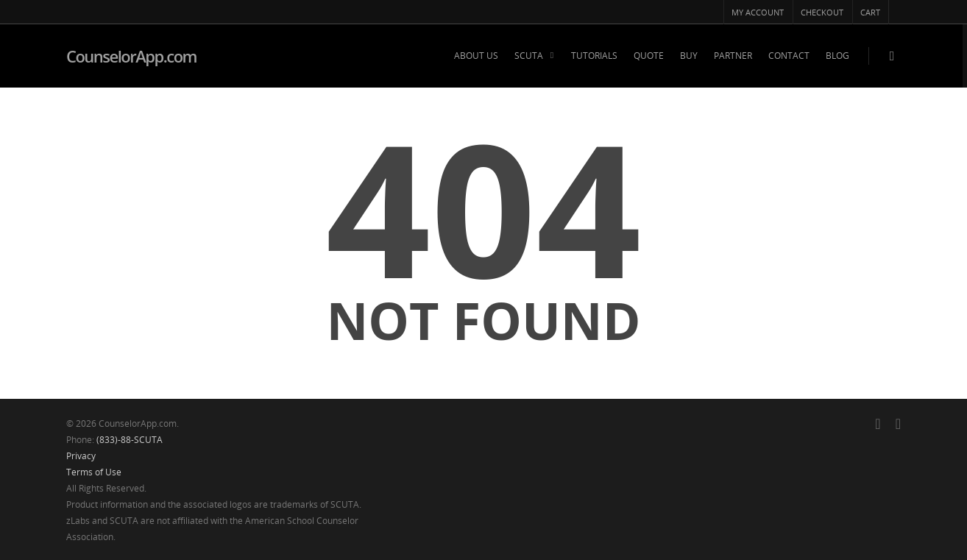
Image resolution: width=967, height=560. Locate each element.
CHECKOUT (822, 12)
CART (870, 12)
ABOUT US (476, 56)
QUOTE (649, 56)
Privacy (81, 456)
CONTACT (789, 56)
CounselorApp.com (131, 56)
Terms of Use (94, 472)
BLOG (837, 56)
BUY (689, 56)
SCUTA (535, 56)
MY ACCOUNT (758, 12)
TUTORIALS (594, 56)
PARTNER (733, 56)
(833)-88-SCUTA (130, 440)
